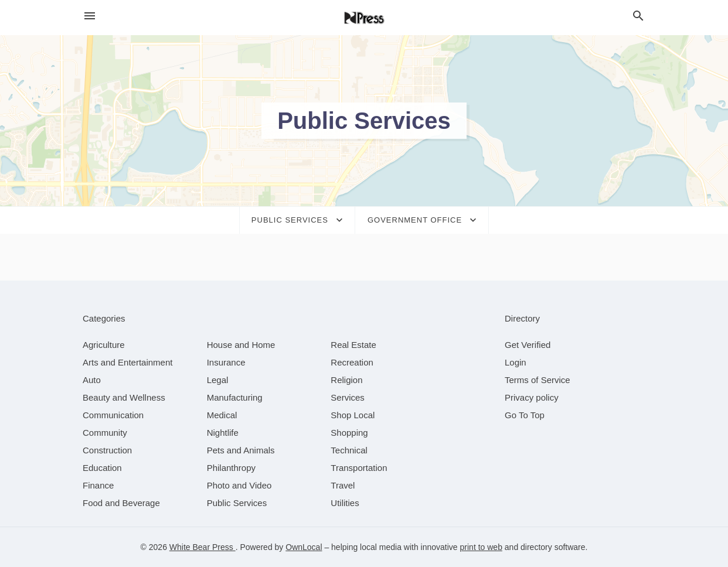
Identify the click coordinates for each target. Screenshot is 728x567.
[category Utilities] (345, 503)
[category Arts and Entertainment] (127, 362)
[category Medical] (222, 415)
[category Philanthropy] (231, 468)
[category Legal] (218, 380)
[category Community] (105, 433)
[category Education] (102, 468)
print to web (481, 547)
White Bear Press (203, 547)
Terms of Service (538, 380)
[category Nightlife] (223, 433)
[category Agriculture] (104, 345)
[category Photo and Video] (239, 485)
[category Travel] (343, 485)
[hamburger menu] (90, 16)
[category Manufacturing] (235, 397)
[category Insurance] (226, 362)
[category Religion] (346, 380)
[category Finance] (98, 485)
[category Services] (348, 397)
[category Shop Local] (353, 415)
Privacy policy (532, 397)
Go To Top (525, 415)
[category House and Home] (241, 345)
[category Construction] (107, 450)
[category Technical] (349, 450)
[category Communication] (113, 415)
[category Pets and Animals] (241, 450)
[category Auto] (92, 380)
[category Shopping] (349, 433)
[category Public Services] (237, 503)
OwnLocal (304, 547)
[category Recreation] (352, 362)
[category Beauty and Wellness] (124, 397)
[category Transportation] (359, 468)
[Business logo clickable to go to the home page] (364, 18)
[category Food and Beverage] (121, 503)
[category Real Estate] (353, 345)
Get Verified (528, 345)
